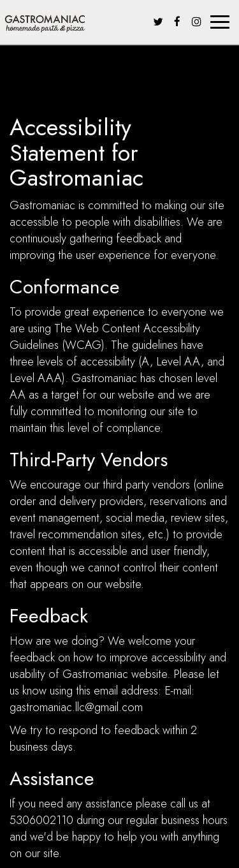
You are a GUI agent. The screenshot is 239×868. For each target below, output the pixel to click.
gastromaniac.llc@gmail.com (76, 707)
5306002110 (41, 820)
